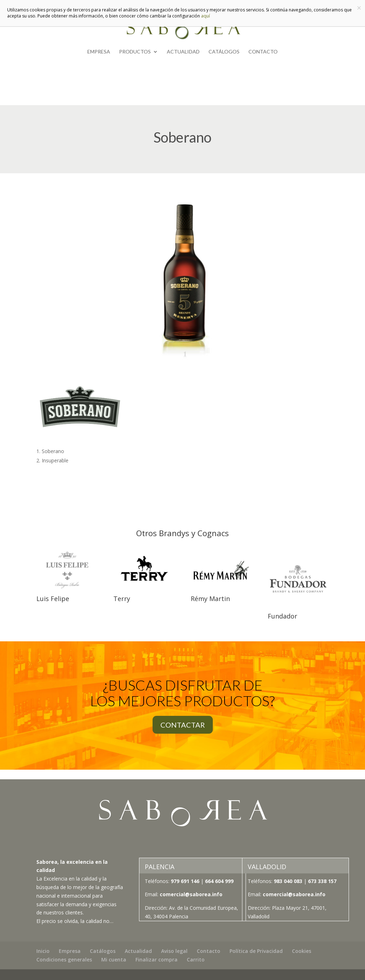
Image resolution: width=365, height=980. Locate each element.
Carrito (196, 960)
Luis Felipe (53, 599)
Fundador (282, 616)
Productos (135, 52)
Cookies (302, 951)
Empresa (99, 52)
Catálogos (224, 52)
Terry (122, 599)
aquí (205, 16)
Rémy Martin (210, 599)
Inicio (43, 951)
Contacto (263, 52)
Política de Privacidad (256, 951)
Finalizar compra (156, 960)
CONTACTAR (183, 725)
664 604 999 (219, 881)
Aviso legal (174, 951)
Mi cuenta (114, 960)
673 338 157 (322, 881)
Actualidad (183, 52)
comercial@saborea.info (191, 894)
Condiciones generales (64, 960)
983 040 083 (288, 881)
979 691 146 (185, 881)
